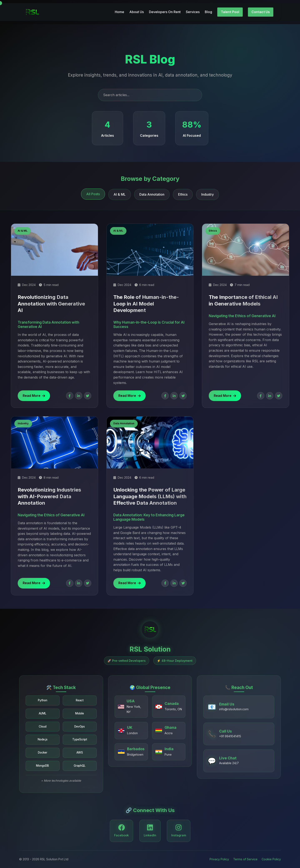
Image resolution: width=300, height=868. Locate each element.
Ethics (183, 194)
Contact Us (261, 9)
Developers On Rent (165, 9)
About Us (137, 9)
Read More (34, 396)
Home (119, 9)
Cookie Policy (271, 859)
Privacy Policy (219, 859)
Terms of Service (245, 859)
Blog (208, 9)
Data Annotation (152, 194)
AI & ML (120, 194)
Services (193, 9)
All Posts (93, 194)
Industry (207, 194)
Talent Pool (230, 9)
